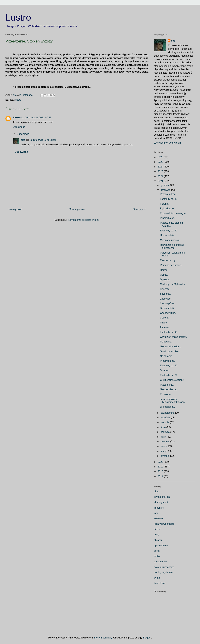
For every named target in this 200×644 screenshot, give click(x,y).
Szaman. (165, 370)
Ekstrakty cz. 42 (169, 231)
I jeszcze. (165, 289)
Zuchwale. (166, 299)
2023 (161, 171)
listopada (166, 190)
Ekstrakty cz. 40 (169, 366)
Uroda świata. (168, 235)
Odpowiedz (19, 127)
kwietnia (165, 441)
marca (164, 446)
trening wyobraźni (163, 572)
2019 (161, 467)
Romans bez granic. (171, 265)
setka (18, 100)
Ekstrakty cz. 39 (169, 375)
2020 (161, 462)
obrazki (158, 540)
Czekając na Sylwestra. (173, 284)
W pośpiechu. (167, 407)
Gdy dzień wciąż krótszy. (173, 337)
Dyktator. (165, 280)
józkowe (158, 518)
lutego (164, 451)
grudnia (165, 185)
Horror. (164, 270)
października (168, 413)
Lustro (18, 17)
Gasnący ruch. (168, 313)
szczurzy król (161, 562)
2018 (161, 471)
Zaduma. (165, 327)
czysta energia (162, 497)
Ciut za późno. (168, 303)
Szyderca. (165, 294)
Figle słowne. (167, 209)
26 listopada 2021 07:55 (38, 118)
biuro (157, 491)
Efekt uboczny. (168, 260)
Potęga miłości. (168, 194)
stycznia (165, 456)
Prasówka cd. (167, 218)
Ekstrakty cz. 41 (169, 332)
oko (23, 140)
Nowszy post (15, 209)
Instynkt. (165, 204)
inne (156, 513)
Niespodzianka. (168, 389)
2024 (161, 167)
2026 (161, 157)
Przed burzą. (167, 385)
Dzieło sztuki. (167, 308)
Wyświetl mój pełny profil (167, 143)
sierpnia (165, 422)
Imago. (164, 323)
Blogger (147, 638)
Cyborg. (164, 318)
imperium (159, 508)
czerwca (165, 432)
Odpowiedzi (23, 134)
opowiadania (161, 545)
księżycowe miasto (164, 524)
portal (157, 551)
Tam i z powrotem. (170, 351)
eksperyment (161, 502)
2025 (161, 162)
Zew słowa (160, 583)
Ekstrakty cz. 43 (169, 199)
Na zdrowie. (166, 356)
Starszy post (139, 209)
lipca (163, 427)
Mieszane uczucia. (170, 240)
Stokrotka (18, 118)
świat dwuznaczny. (164, 567)
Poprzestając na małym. (173, 213)
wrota (157, 578)
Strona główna (77, 209)
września (166, 418)
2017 (161, 476)
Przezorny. (166, 394)
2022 (161, 176)
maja (164, 437)
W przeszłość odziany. (172, 380)
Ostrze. (164, 275)
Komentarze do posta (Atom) (84, 220)
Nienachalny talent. (170, 347)
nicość (157, 529)
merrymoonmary (103, 638)
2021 (161, 181)
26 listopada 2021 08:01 (43, 140)
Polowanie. (166, 342)
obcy (156, 535)
